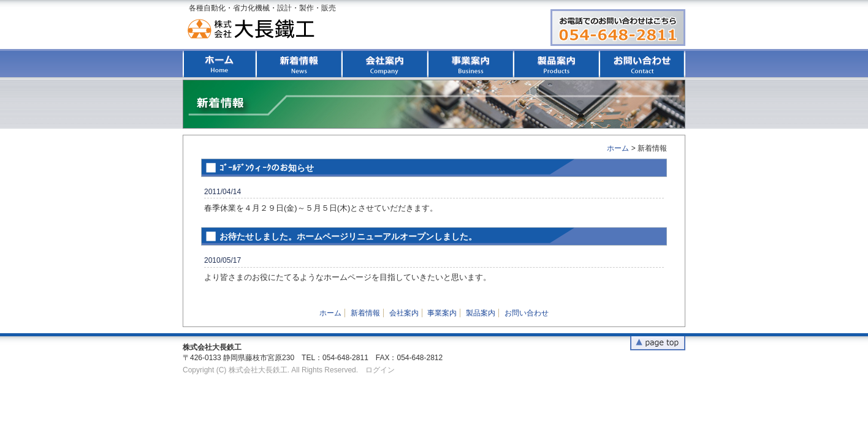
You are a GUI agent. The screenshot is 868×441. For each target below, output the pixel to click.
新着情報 (299, 64)
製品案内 (557, 64)
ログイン (380, 370)
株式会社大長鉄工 (253, 29)
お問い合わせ (642, 64)
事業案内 (471, 64)
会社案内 (385, 64)
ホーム (219, 64)
